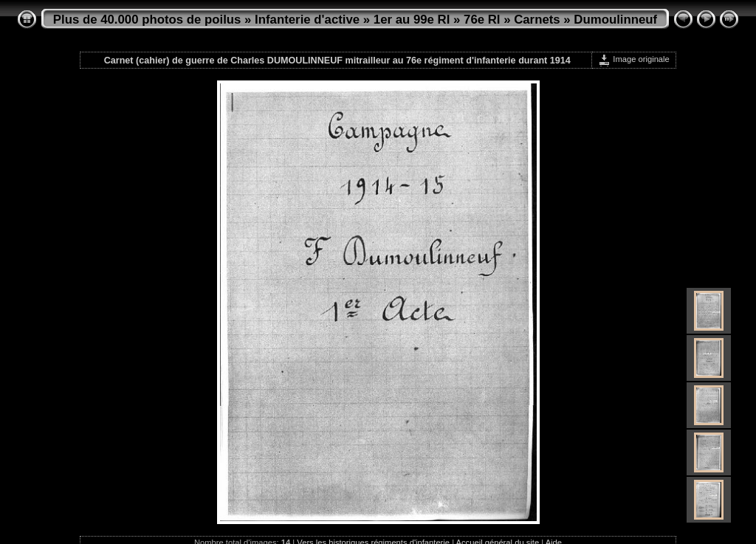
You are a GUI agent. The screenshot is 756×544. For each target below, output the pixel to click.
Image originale (634, 59)
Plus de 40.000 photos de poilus (147, 20)
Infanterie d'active (307, 20)
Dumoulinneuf (615, 20)
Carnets (537, 20)
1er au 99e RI (412, 20)
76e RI (482, 20)
